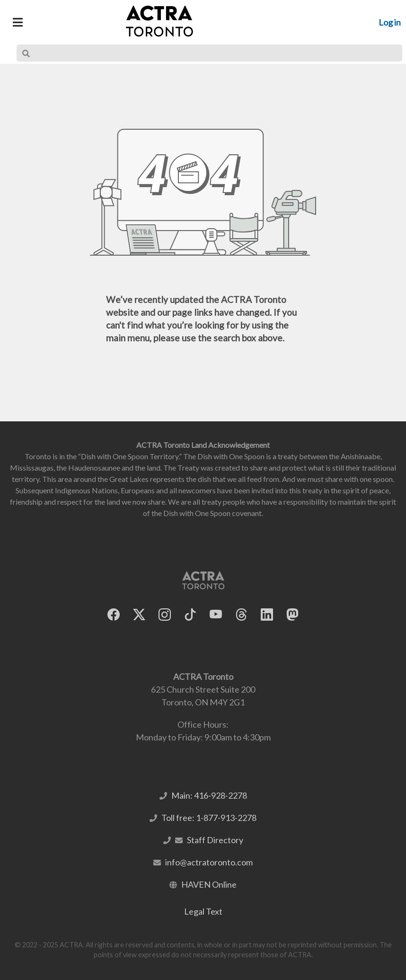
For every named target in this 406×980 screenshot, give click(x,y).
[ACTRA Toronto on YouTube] (216, 615)
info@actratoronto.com (209, 862)
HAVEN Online (209, 884)
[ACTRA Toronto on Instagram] (165, 615)
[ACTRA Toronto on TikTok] (190, 615)
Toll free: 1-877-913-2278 (209, 818)
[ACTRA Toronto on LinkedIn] (267, 615)
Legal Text (203, 911)
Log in (390, 22)
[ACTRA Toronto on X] (139, 615)
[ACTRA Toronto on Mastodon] (292, 615)
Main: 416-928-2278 (209, 795)
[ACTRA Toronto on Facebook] (114, 615)
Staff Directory (215, 840)
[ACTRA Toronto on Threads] (241, 615)
